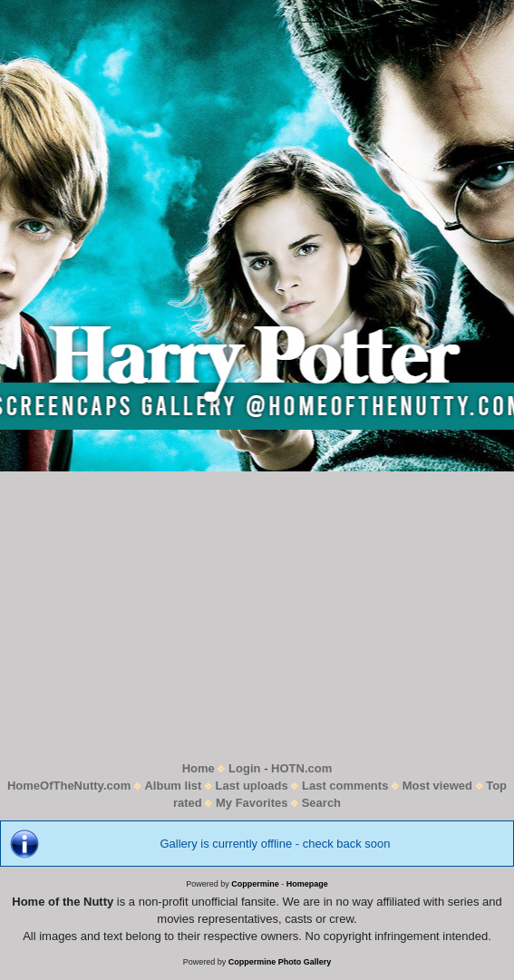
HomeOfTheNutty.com (69, 786)
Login (244, 768)
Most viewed (437, 786)
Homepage (307, 884)
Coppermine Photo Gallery (280, 962)
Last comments (345, 786)
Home (199, 768)
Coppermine (255, 884)
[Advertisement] (257, 616)
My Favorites (252, 803)
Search (321, 803)
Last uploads (252, 786)
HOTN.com (301, 768)
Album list (173, 786)
